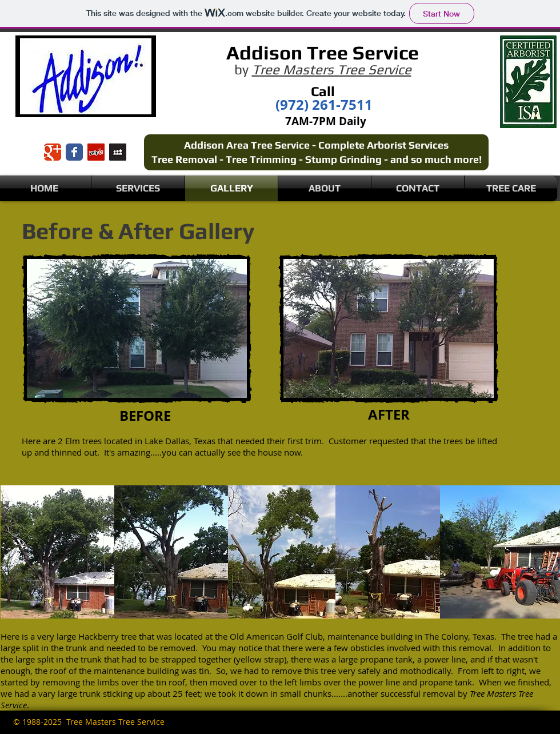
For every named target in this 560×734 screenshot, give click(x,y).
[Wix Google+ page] (53, 152)
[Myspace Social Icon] (118, 152)
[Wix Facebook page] (74, 152)
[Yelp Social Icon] (96, 152)
